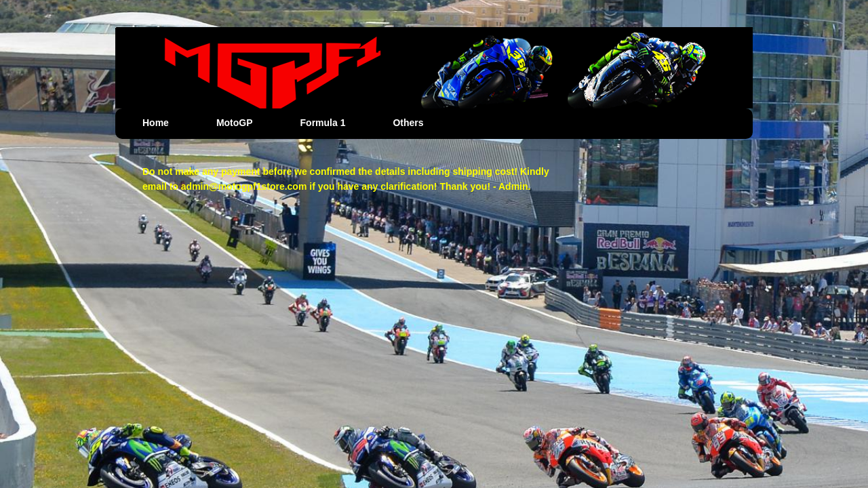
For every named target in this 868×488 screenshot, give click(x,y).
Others (408, 123)
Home (156, 123)
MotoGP (235, 123)
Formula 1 (323, 123)
